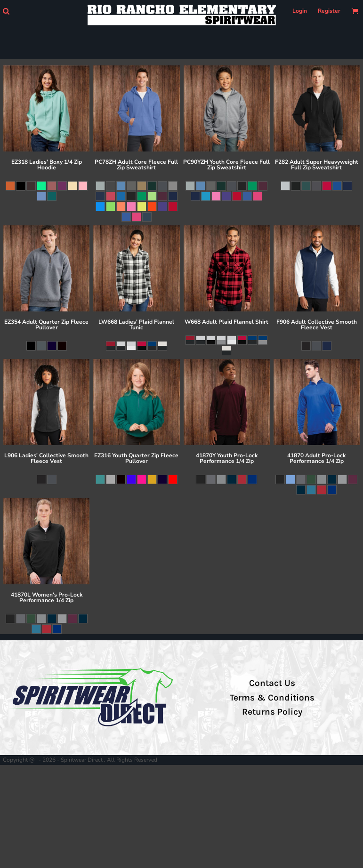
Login (300, 11)
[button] (6, 11)
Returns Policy (272, 712)
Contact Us (272, 683)
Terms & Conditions (272, 698)
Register (329, 11)
